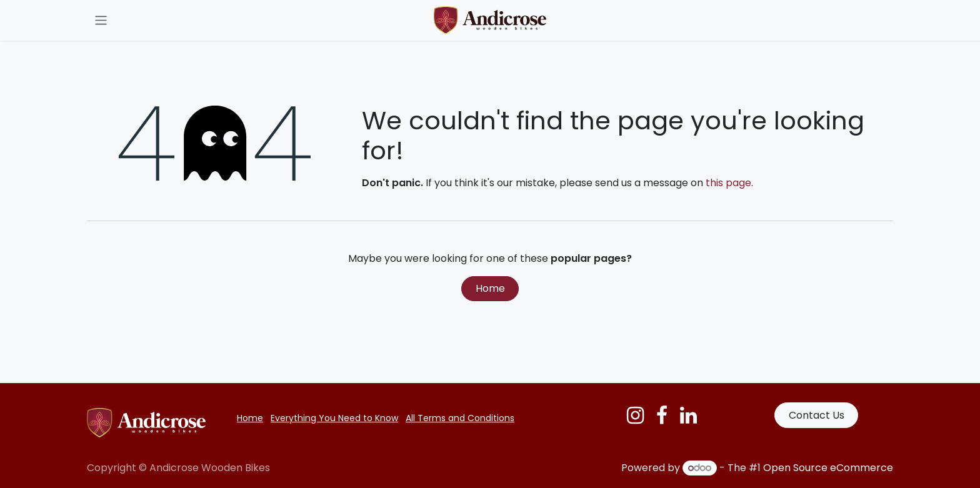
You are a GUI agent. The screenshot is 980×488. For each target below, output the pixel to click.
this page (728, 183)
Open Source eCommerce (828, 468)
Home (490, 288)
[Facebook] (662, 416)
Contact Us (817, 415)
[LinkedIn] (688, 416)
